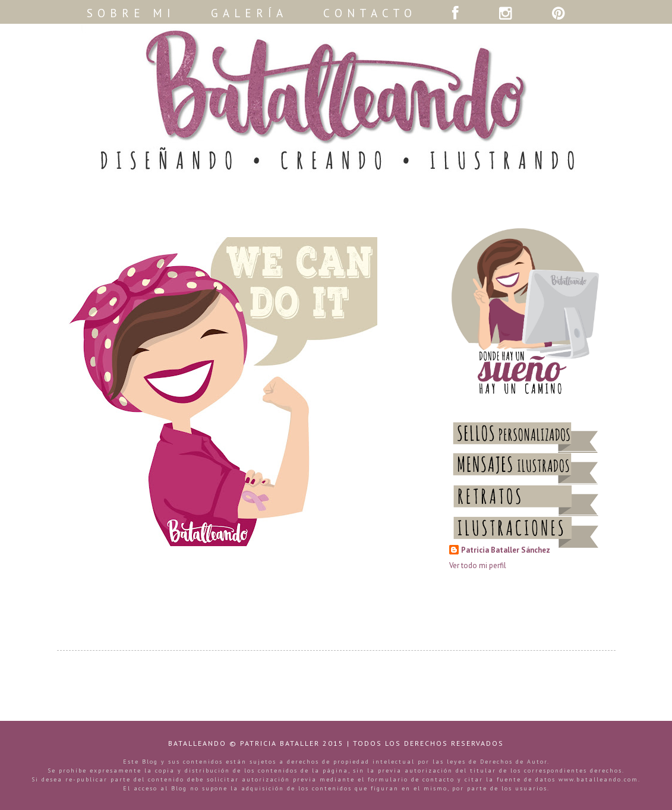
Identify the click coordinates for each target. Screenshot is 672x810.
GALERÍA (249, 13)
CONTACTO (370, 13)
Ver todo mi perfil (478, 565)
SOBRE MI (131, 13)
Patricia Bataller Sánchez (506, 550)
